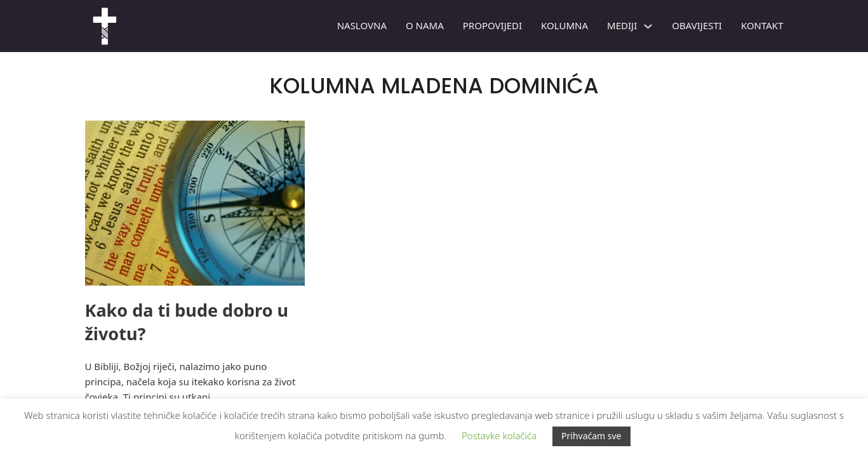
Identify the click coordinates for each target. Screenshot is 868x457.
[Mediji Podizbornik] (648, 26)
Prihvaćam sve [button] (591, 436)
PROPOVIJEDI (492, 25)
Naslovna (362, 25)
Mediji (622, 25)
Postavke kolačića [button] (499, 435)
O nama (425, 25)
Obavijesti (697, 25)
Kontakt (762, 25)
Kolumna (564, 25)
